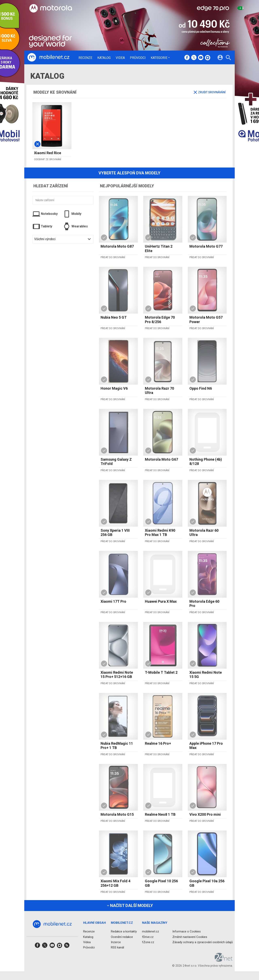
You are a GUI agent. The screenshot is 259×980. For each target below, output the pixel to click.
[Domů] (48, 57)
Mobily (72, 214)
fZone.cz (148, 942)
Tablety (42, 226)
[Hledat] (228, 58)
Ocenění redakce (122, 937)
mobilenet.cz (151, 931)
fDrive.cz (148, 937)
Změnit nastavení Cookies (190, 937)
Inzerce (116, 942)
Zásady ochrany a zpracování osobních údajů (203, 942)
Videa (120, 58)
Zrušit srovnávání (210, 92)
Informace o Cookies (187, 931)
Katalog (104, 58)
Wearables (75, 226)
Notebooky (45, 214)
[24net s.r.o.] (224, 960)
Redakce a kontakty (124, 931)
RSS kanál (117, 947)
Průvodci (138, 58)
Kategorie (159, 58)
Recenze (85, 58)
